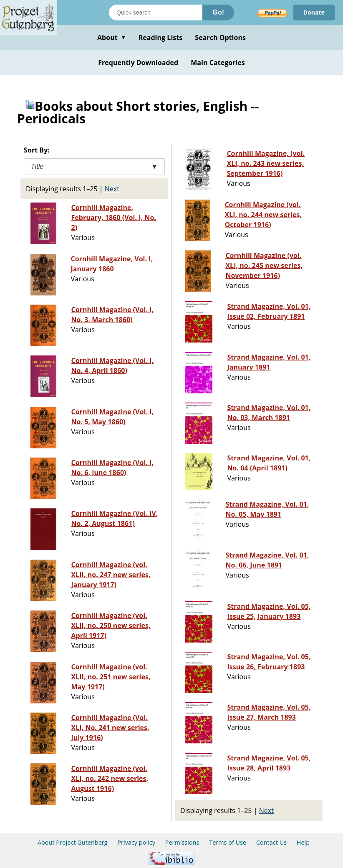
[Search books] (156, 13)
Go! (218, 12)
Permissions (182, 842)
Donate (314, 12)
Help (303, 842)
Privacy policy (136, 842)
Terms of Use (228, 842)
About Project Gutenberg (73, 842)
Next (112, 189)
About (112, 38)
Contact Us (271, 842)
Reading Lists (161, 38)
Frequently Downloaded (138, 63)
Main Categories (218, 63)
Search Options (220, 38)
